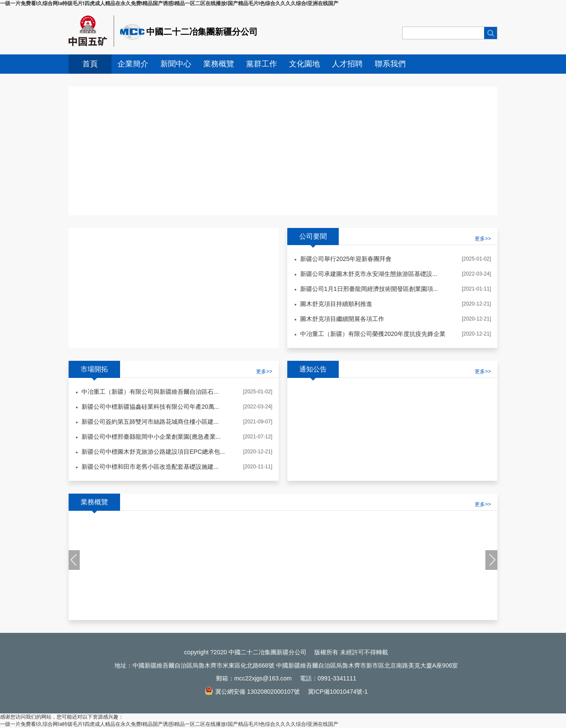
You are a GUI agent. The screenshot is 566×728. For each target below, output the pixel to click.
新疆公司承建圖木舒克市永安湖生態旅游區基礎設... (369, 274)
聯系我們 (390, 64)
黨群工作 (262, 64)
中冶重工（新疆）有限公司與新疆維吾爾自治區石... (150, 392)
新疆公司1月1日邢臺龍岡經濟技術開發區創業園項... (369, 289)
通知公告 (313, 369)
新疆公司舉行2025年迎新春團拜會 (346, 259)
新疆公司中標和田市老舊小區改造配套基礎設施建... (150, 467)
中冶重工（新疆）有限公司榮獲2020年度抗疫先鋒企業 (373, 334)
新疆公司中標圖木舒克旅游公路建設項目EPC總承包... (153, 452)
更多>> (264, 371)
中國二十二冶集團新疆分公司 (202, 32)
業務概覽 (219, 64)
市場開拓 (94, 369)
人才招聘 (347, 64)
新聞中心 (176, 64)
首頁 (90, 64)
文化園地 (304, 64)
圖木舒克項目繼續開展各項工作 (342, 319)
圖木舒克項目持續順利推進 (336, 304)
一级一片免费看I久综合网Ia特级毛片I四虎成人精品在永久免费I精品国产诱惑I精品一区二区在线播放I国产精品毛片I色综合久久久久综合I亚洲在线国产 (169, 3)
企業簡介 (133, 64)
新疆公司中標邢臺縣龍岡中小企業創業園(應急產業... (151, 437)
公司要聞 (313, 236)
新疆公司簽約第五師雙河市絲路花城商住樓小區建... (150, 422)
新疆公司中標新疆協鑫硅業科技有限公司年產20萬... (150, 407)
